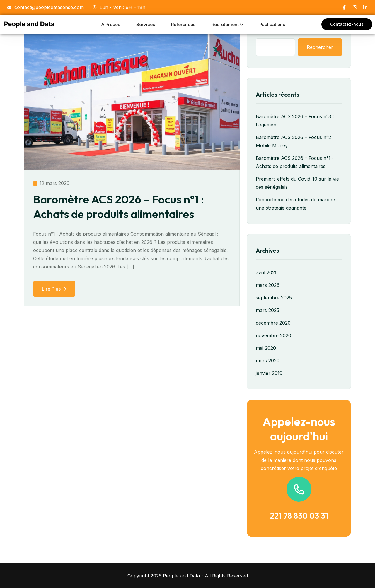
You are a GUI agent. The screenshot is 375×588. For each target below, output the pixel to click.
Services (146, 24)
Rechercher (320, 47)
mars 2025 (267, 310)
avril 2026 (267, 272)
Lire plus (54, 289)
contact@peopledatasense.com (46, 7)
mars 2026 (268, 285)
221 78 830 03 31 (299, 516)
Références (183, 24)
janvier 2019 (269, 373)
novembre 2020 (273, 335)
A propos (111, 24)
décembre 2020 (273, 323)
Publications (272, 24)
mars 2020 (268, 361)
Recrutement (225, 24)
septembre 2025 (274, 298)
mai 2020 (266, 348)
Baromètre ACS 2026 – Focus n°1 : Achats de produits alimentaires (121, 206)
